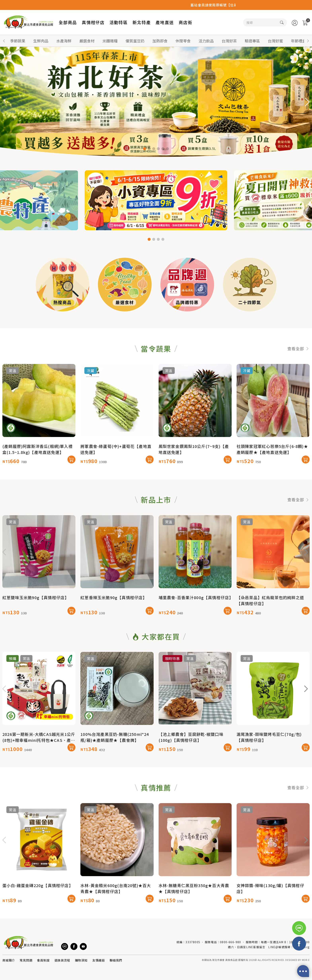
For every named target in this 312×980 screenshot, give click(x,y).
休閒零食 (183, 41)
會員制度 (43, 960)
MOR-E (306, 960)
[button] (308, 41)
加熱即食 (160, 41)
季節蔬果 (18, 41)
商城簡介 (9, 960)
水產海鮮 (64, 41)
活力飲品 (206, 41)
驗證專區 (252, 41)
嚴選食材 (87, 41)
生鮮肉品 (41, 41)
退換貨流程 (62, 960)
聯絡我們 (116, 960)
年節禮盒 (298, 41)
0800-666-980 (230, 942)
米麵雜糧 (110, 41)
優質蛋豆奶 (135, 41)
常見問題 (26, 960)
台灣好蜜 (275, 41)
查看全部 (298, 368)
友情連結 (99, 960)
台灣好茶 (229, 41)
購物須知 (81, 960)
